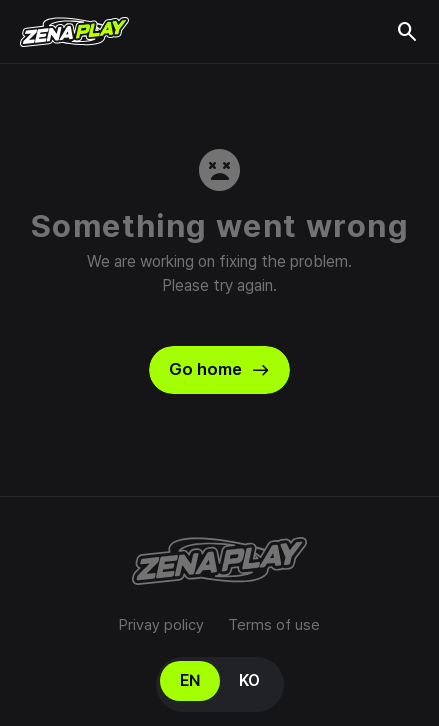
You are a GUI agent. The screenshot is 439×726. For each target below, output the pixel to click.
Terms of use (274, 625)
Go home (219, 370)
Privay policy (161, 625)
